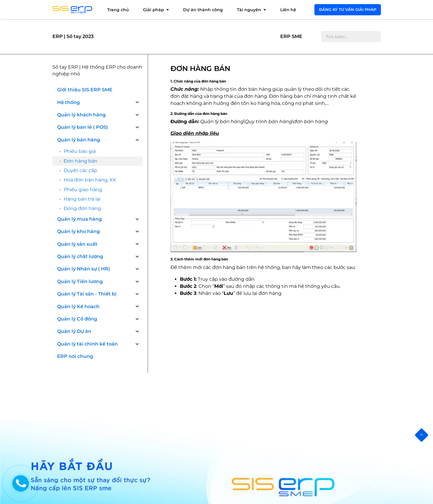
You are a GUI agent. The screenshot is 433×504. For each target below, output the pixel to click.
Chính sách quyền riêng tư (86, 444)
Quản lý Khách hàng (247, 385)
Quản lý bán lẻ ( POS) (83, 127)
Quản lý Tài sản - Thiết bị (87, 227)
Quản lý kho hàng (78, 165)
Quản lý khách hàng (81, 115)
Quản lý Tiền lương (80, 215)
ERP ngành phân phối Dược (171, 385)
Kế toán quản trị (243, 434)
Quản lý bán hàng (245, 393)
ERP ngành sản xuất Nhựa (169, 401)
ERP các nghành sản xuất (169, 456)
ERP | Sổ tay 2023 (73, 36)
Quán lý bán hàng (79, 140)
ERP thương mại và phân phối (173, 447)
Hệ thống (68, 102)
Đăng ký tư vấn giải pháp (348, 9)
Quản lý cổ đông (243, 459)
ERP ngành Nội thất (163, 439)
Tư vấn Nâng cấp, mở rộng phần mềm (91, 425)
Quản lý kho (239, 410)
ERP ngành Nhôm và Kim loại (173, 418)
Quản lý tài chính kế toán (87, 277)
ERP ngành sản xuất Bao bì (170, 410)
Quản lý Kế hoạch (78, 240)
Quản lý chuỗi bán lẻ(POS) (253, 484)
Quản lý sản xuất (77, 177)
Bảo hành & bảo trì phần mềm (89, 436)
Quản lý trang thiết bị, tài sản (256, 451)
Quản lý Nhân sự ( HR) (84, 202)
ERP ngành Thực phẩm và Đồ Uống (172, 428)
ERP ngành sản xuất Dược (169, 393)
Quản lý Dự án (74, 265)
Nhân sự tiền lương (246, 443)
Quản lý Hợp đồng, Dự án (252, 467)
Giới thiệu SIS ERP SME (85, 90)
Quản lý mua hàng (79, 152)
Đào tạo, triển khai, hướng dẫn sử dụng (92, 404)
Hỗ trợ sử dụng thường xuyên (89, 414)
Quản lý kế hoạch (244, 476)
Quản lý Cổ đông (77, 252)
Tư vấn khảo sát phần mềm (87, 385)
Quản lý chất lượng (80, 190)
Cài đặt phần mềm (78, 393)
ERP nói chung (75, 289)
